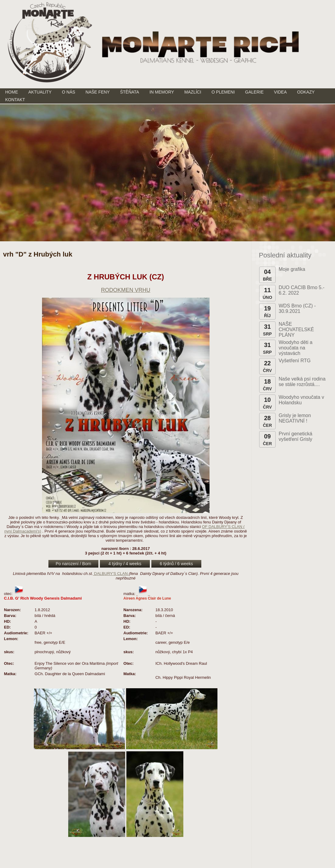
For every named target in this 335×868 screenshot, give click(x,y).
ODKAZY (306, 92)
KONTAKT (15, 100)
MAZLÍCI (193, 92)
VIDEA (280, 92)
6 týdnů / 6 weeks (176, 564)
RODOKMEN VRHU (125, 290)
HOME (12, 92)
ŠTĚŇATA (130, 92)
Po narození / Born (74, 564)
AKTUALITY (40, 92)
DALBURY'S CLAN (111, 574)
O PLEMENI (223, 92)
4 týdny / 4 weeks (125, 564)
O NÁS (69, 92)
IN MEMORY (162, 92)
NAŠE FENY (98, 92)
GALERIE (254, 92)
